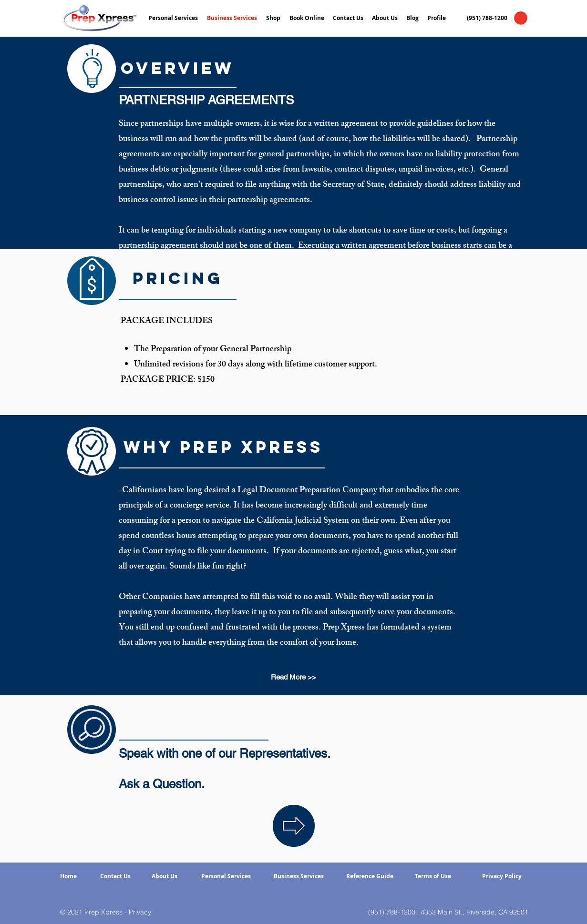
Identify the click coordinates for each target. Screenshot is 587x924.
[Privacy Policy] (502, 877)
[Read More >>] (293, 677)
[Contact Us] (116, 877)
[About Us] (165, 877)
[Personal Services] (226, 877)
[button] (521, 18)
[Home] (68, 877)
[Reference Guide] (370, 877)
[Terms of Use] (433, 877)
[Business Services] (299, 877)
